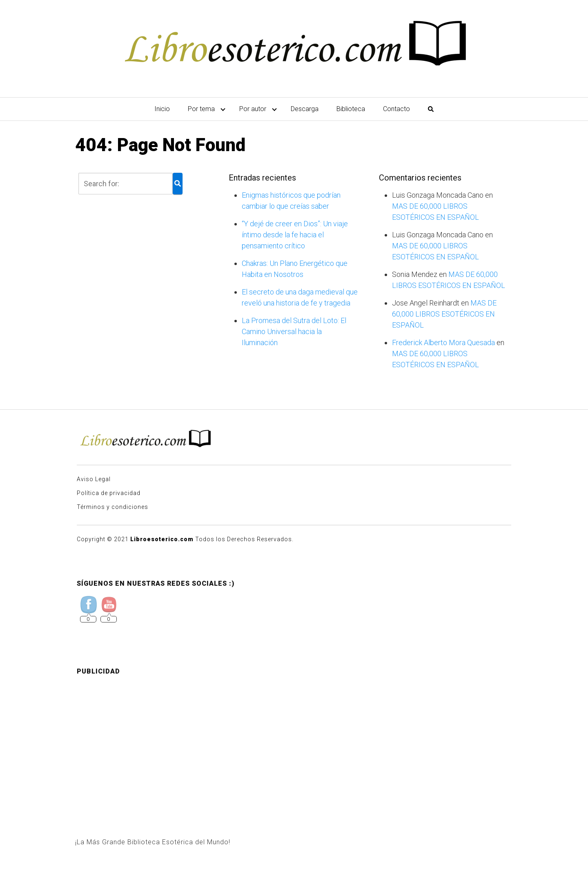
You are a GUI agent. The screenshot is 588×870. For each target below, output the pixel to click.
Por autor (253, 109)
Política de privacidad (109, 493)
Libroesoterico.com (162, 539)
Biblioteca (351, 109)
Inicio (162, 109)
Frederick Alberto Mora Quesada (443, 342)
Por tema (201, 109)
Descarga (305, 109)
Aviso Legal (94, 479)
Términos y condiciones (112, 507)
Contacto (396, 109)
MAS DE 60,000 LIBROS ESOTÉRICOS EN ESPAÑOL (444, 314)
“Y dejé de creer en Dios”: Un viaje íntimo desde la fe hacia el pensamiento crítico (295, 235)
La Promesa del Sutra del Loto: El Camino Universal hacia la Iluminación (294, 331)
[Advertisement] (294, 739)
